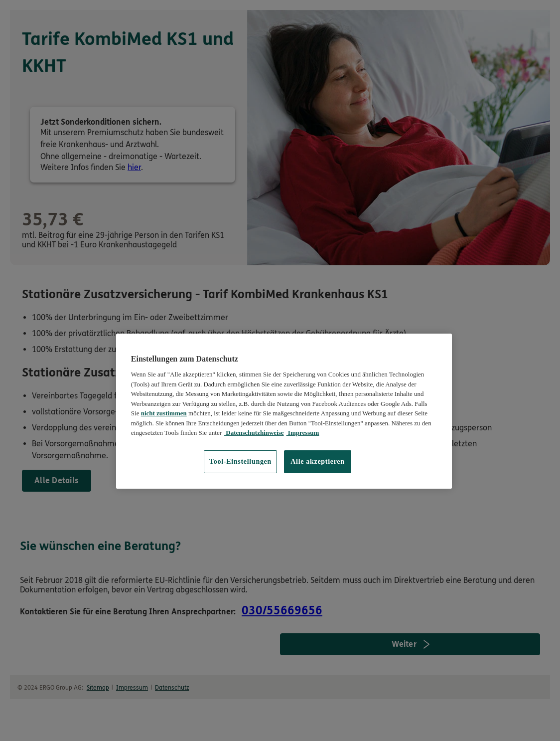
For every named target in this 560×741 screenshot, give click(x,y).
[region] (284, 411)
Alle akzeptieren (318, 462)
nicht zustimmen (164, 413)
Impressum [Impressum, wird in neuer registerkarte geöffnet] (303, 433)
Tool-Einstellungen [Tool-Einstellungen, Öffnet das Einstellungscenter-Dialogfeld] (240, 462)
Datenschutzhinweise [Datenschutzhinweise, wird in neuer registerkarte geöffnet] (254, 433)
